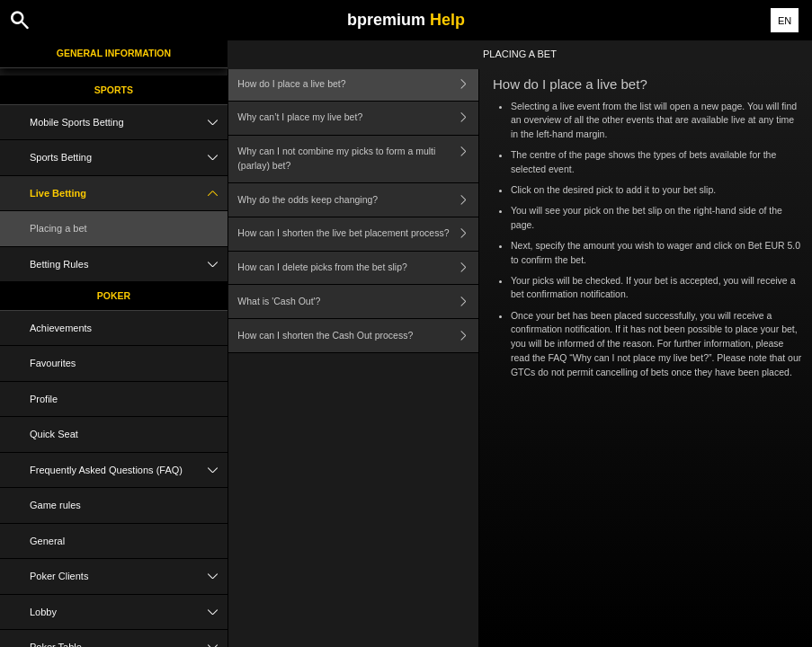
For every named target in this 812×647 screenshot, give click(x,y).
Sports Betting (129, 158)
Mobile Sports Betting (129, 123)
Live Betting (129, 194)
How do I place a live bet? (358, 84)
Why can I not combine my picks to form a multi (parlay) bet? (358, 160)
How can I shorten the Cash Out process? (358, 336)
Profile (44, 399)
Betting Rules (129, 265)
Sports (114, 90)
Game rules (55, 505)
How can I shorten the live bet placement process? (358, 234)
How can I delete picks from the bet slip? (358, 268)
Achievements (61, 328)
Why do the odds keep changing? (358, 200)
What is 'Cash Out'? (358, 301)
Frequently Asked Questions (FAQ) (129, 470)
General (47, 541)
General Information (114, 53)
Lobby (129, 612)
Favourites (53, 363)
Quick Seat (54, 434)
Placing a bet (58, 228)
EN (785, 21)
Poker (114, 296)
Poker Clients (129, 576)
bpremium (406, 20)
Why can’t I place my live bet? (358, 118)
